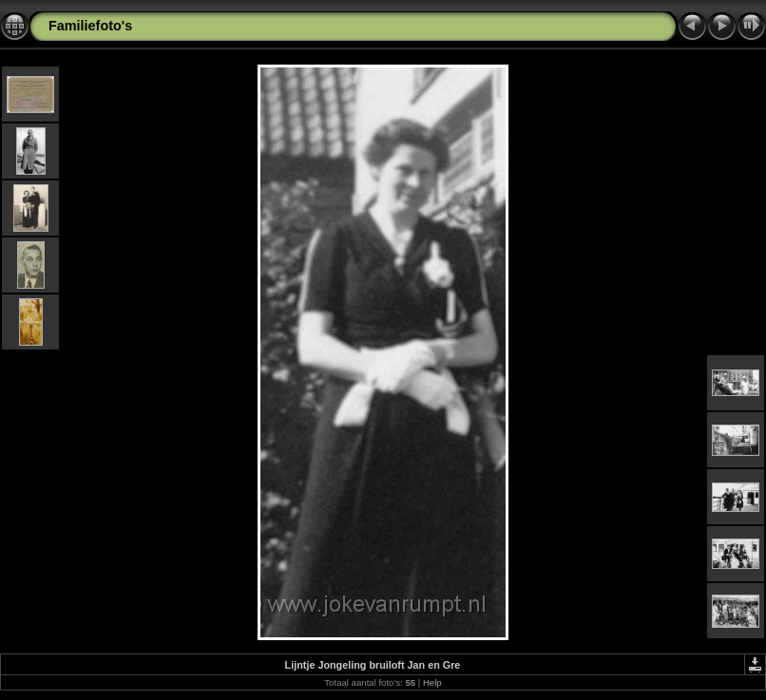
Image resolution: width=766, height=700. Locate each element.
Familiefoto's (90, 26)
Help (432, 682)
